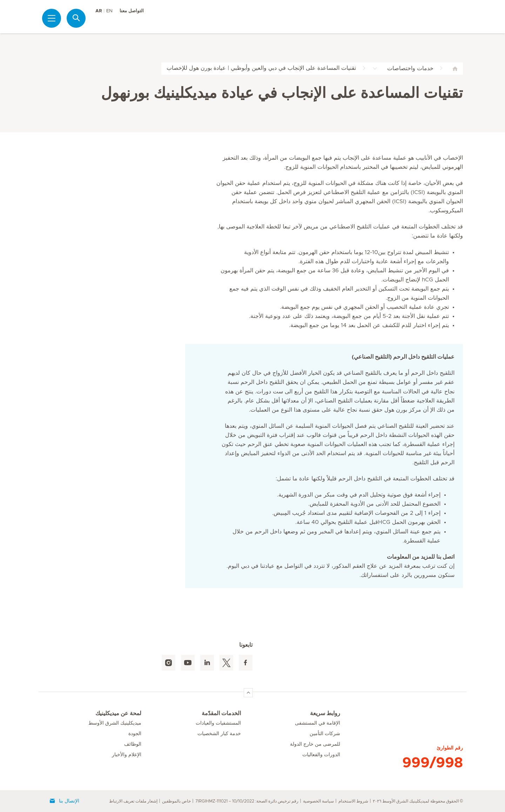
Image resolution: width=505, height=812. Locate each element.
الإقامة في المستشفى (318, 723)
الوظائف (133, 744)
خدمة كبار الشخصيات (219, 734)
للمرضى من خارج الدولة (315, 744)
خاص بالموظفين (176, 801)
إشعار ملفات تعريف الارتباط (133, 801)
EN (109, 11)
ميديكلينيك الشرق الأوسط (115, 723)
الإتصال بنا (64, 801)
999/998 (433, 763)
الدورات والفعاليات (321, 755)
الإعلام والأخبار (127, 755)
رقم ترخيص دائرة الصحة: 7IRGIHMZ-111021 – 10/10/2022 (247, 801)
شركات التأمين (325, 734)
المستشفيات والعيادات (218, 723)
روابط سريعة (325, 713)
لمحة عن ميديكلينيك (118, 713)
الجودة (135, 734)
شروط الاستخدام (353, 801)
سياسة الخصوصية (318, 801)
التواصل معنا (132, 11)
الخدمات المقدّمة (221, 713)
